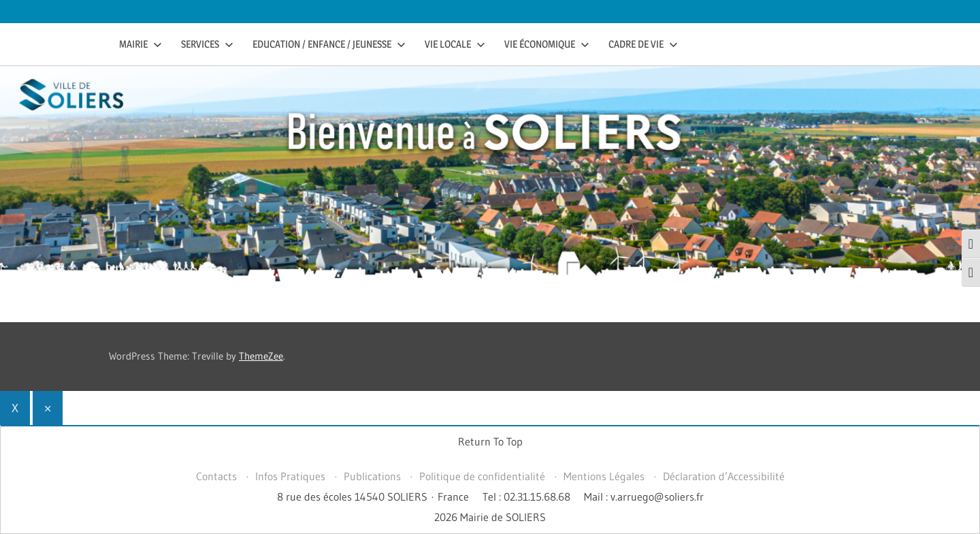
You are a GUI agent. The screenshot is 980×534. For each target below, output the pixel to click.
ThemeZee (261, 356)
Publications (372, 476)
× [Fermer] (48, 408)
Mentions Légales (604, 476)
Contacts (216, 476)
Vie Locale (455, 44)
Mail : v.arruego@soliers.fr (644, 497)
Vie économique (547, 44)
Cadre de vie (643, 44)
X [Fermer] (15, 408)
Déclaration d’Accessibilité (724, 476)
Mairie (141, 44)
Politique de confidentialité (482, 476)
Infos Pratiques (290, 476)
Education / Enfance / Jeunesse (329, 44)
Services (207, 44)
